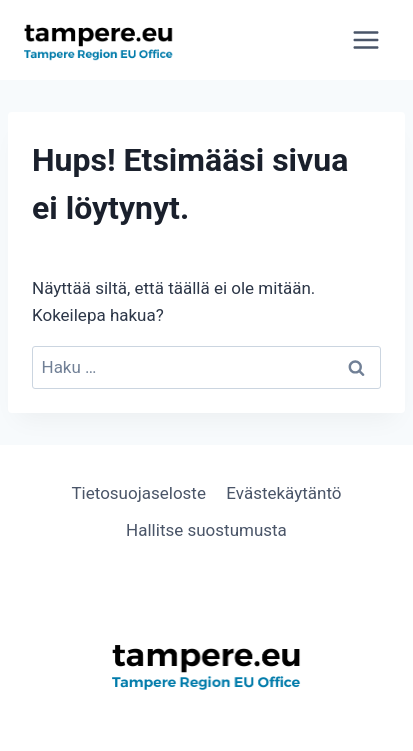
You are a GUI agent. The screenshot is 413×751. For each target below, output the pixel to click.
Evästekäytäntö (283, 493)
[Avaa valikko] (365, 39)
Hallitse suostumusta (206, 530)
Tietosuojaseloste (138, 493)
